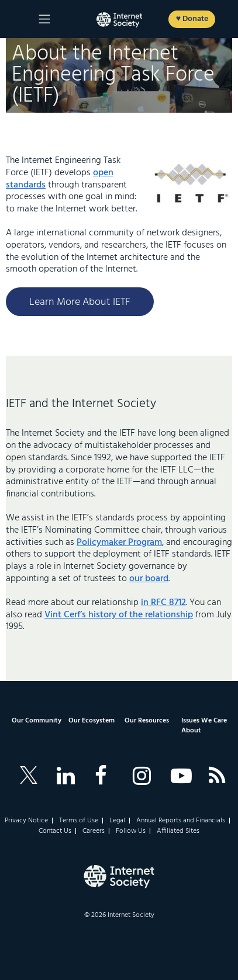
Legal (117, 821)
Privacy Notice (26, 821)
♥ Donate (192, 19)
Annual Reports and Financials (181, 821)
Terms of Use (79, 821)
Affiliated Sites (178, 831)
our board (149, 579)
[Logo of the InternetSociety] (119, 20)
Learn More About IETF (80, 302)
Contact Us (55, 831)
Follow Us (131, 831)
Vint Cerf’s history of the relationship (119, 615)
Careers (94, 831)
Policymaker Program (119, 543)
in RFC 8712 (163, 603)
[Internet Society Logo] (119, 877)
